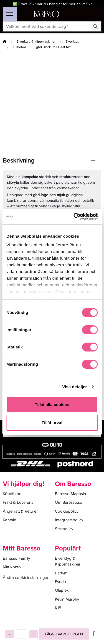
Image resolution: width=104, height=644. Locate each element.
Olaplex (62, 590)
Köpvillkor (12, 494)
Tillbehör (19, 47)
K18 (58, 608)
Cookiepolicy (67, 511)
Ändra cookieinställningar (26, 577)
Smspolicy (64, 529)
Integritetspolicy (69, 520)
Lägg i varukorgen (64, 634)
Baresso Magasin (70, 494)
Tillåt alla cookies (52, 405)
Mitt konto (12, 567)
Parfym (61, 573)
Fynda (60, 582)
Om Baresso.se (69, 502)
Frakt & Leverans (18, 502)
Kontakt (10, 520)
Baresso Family (16, 558)
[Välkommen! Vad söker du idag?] (47, 26)
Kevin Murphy (67, 599)
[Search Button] (96, 26)
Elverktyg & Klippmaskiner (36, 42)
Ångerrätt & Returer (20, 511)
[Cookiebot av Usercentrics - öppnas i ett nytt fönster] (74, 217)
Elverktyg (72, 42)
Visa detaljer (74, 387)
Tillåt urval (52, 423)
